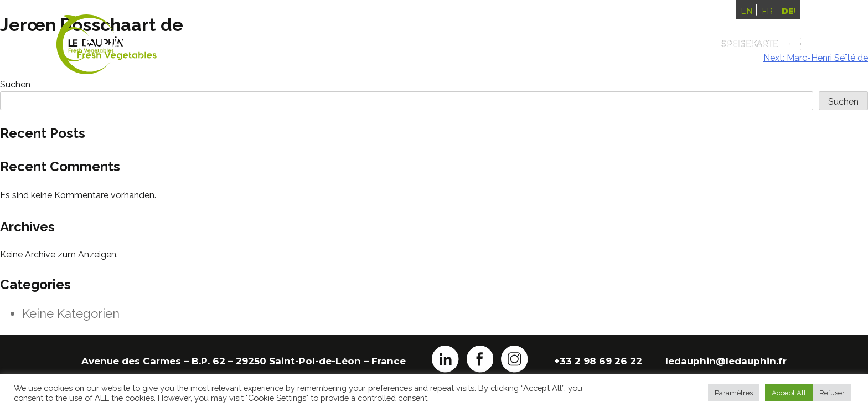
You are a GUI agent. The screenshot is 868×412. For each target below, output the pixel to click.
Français (767, 11)
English (747, 11)
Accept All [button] (789, 393)
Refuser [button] (832, 393)
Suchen (843, 102)
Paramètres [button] (734, 393)
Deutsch (788, 11)
